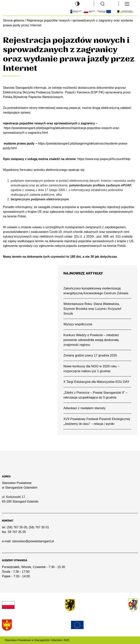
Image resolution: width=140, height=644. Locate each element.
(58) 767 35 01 (39, 527)
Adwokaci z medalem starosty (85, 408)
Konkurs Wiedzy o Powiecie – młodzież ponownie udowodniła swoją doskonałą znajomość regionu (91, 340)
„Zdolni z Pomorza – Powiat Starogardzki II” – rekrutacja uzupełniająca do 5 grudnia (95, 395)
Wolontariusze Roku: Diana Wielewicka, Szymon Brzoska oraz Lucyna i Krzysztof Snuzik (92, 309)
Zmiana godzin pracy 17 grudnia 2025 (90, 355)
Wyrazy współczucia (78, 324)
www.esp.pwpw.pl (68, 108)
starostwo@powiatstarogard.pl (33, 541)
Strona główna (13, 20)
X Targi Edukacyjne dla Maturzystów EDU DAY (96, 382)
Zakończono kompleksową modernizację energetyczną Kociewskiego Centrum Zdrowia (96, 291)
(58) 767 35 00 (17, 527)
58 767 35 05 (17, 532)
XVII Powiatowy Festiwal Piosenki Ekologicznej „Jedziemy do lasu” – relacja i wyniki (97, 421)
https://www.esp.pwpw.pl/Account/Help (104, 159)
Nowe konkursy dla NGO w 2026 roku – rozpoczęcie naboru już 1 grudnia (91, 369)
